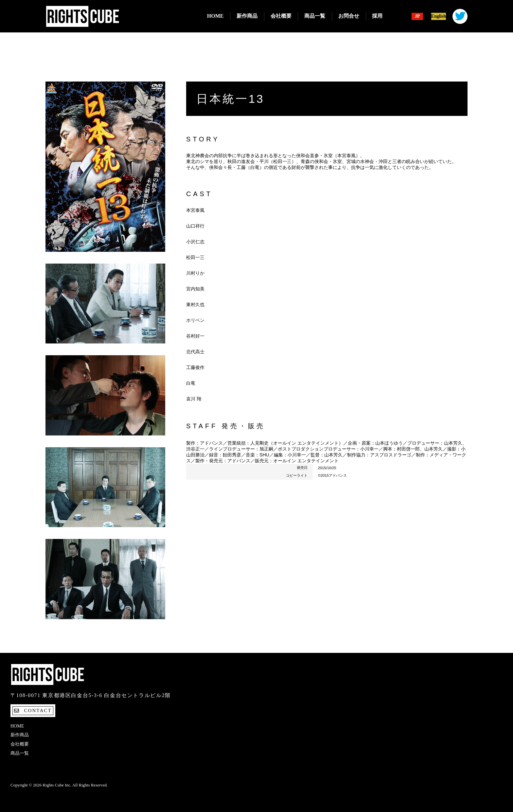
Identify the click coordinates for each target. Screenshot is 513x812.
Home (215, 16)
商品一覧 (315, 16)
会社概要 (281, 16)
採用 (377, 16)
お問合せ (349, 16)
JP (417, 16)
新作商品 (247, 16)
